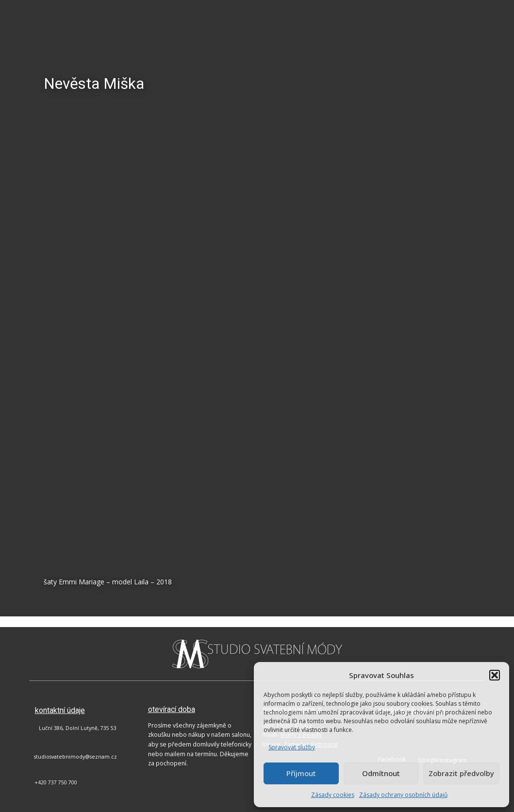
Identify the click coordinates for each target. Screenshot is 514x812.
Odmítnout (381, 773)
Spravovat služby (292, 747)
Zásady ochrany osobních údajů (403, 795)
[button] (495, 675)
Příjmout (301, 773)
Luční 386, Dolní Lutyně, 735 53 (78, 728)
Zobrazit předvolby (461, 773)
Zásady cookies (333, 795)
